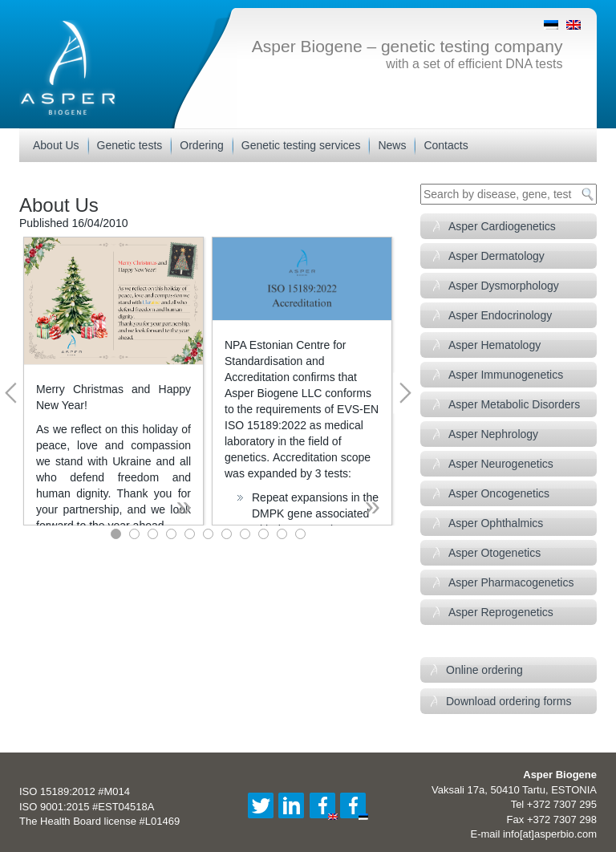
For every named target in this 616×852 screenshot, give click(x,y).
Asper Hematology (494, 345)
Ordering (201, 145)
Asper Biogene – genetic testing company (407, 46)
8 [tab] (245, 534)
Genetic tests (130, 145)
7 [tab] (227, 534)
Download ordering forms (509, 701)
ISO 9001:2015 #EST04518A (87, 807)
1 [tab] (116, 534)
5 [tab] (190, 534)
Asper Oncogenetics (499, 493)
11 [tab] (300, 534)
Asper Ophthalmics (496, 523)
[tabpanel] (113, 381)
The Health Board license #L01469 (99, 821)
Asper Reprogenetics (501, 612)
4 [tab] (171, 534)
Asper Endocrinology (500, 315)
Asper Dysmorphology (504, 286)
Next (405, 393)
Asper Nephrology (493, 434)
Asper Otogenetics (494, 553)
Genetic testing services (301, 145)
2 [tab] (134, 534)
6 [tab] (208, 534)
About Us (56, 145)
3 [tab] (153, 534)
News (392, 145)
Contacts (446, 145)
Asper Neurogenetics (501, 464)
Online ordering (484, 670)
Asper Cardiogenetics (502, 226)
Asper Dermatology (496, 256)
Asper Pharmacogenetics (511, 582)
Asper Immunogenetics (506, 375)
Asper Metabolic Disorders (514, 404)
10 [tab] (282, 534)
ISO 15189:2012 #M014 (75, 791)
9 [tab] (263, 534)
